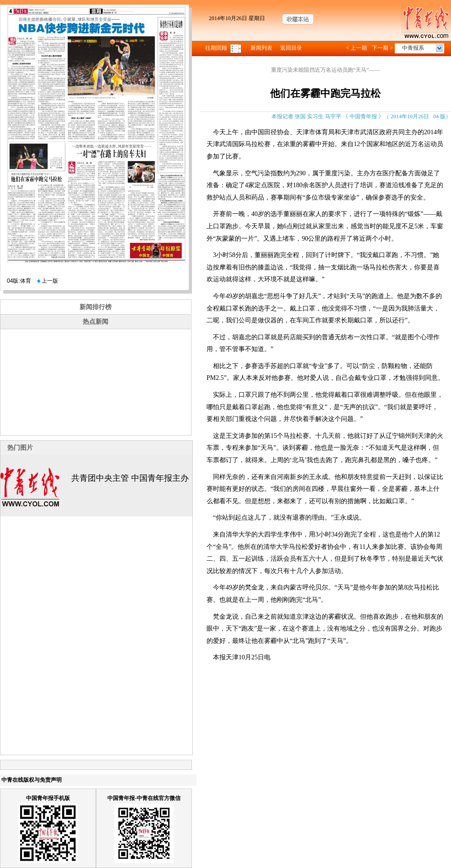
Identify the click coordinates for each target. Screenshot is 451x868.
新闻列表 (261, 48)
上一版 (48, 281)
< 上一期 (356, 48)
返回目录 (291, 48)
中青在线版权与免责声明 (32, 780)
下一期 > (382, 48)
